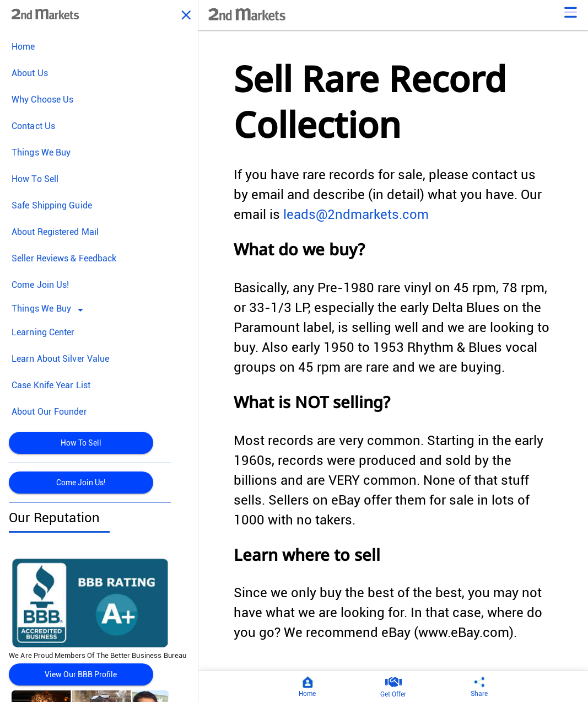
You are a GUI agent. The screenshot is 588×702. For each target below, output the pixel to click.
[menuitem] (99, 47)
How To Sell (81, 443)
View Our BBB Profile (81, 674)
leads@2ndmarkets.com (356, 215)
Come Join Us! (81, 483)
